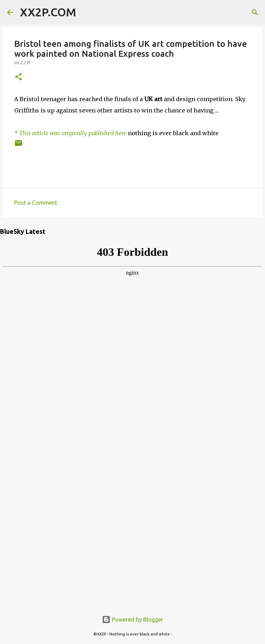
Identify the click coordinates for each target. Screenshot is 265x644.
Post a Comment (36, 203)
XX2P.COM (48, 12)
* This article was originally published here (70, 133)
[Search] (86, 12)
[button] (18, 77)
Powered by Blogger (132, 620)
